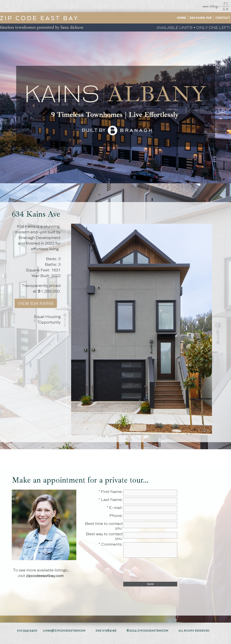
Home (182, 18)
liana (47, 630)
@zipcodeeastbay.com (68, 630)
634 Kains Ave (201, 18)
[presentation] (159, 570)
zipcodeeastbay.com (45, 576)
